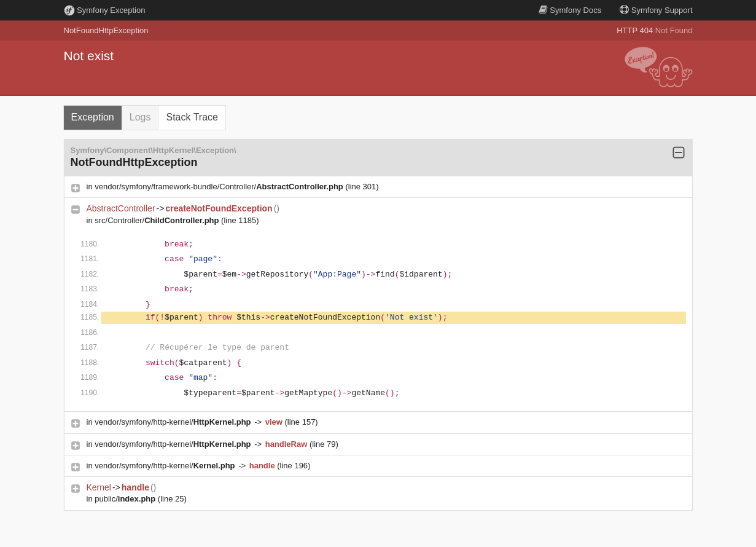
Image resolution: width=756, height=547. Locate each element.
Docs (570, 10)
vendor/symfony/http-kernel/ (174, 422)
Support (656, 10)
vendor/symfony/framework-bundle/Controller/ (220, 187)
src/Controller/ (158, 220)
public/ (126, 499)
